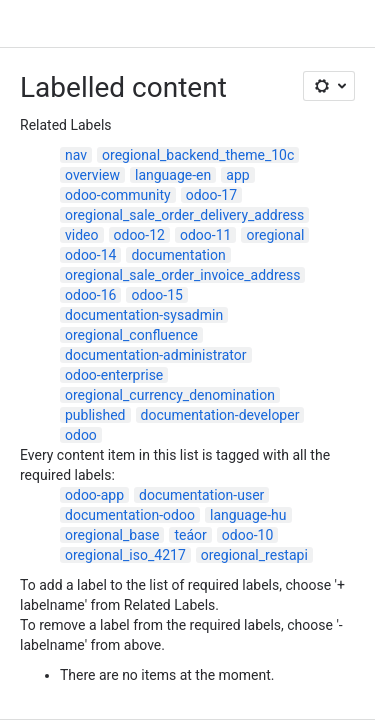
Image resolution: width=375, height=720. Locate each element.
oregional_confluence (131, 335)
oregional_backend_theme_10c (198, 155)
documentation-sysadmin (144, 315)
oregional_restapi (254, 555)
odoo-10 (247, 535)
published (95, 415)
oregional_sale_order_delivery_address (184, 215)
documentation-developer (220, 415)
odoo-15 (156, 295)
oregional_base (112, 535)
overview (92, 175)
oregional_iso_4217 (125, 555)
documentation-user (201, 495)
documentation (178, 255)
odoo (81, 435)
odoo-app (94, 495)
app (237, 175)
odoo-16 (90, 295)
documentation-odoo (130, 515)
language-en (173, 175)
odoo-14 (90, 255)
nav (76, 155)
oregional (275, 235)
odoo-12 (139, 235)
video (82, 235)
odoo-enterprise (114, 375)
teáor (190, 535)
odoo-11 (205, 235)
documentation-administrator (156, 355)
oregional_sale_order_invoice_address (182, 275)
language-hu (248, 515)
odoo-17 (211, 195)
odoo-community (118, 195)
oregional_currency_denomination (170, 395)
